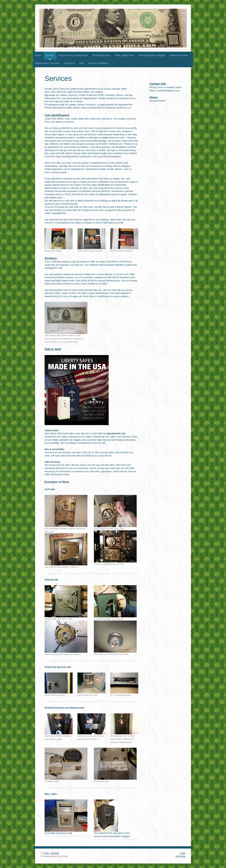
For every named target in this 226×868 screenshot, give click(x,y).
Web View (180, 856)
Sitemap (55, 853)
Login (183, 853)
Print (45, 853)
